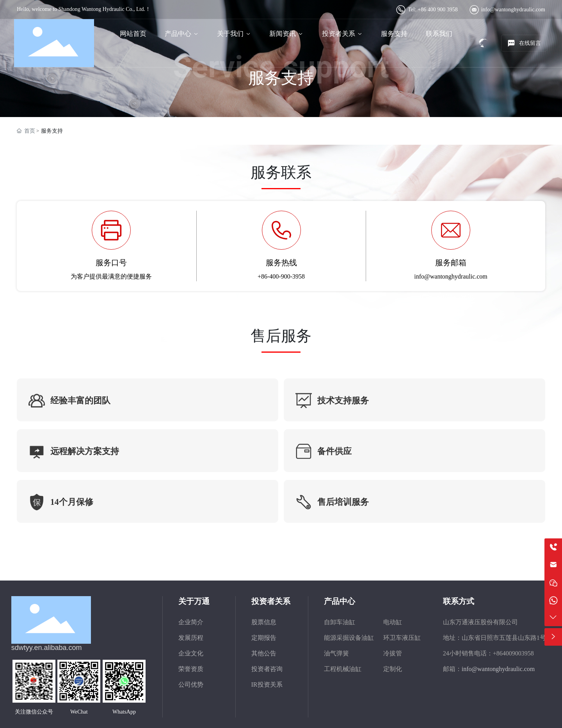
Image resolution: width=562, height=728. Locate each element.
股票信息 (264, 622)
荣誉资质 (191, 669)
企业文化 (191, 653)
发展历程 (191, 638)
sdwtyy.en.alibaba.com (47, 648)
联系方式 (459, 601)
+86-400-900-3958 (281, 276)
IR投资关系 (267, 684)
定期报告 (264, 638)
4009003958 (518, 653)
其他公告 (264, 653)
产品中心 (340, 601)
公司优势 (191, 684)
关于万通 (194, 601)
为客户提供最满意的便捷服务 (111, 276)
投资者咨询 (267, 669)
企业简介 (191, 622)
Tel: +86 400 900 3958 (433, 10)
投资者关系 (271, 601)
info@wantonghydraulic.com (513, 10)
